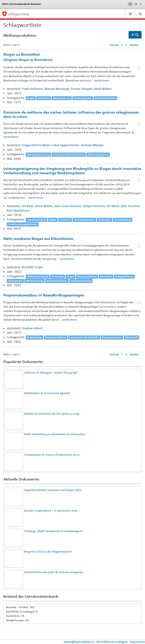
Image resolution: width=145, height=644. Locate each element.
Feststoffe (65, 220)
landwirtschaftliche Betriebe (69, 155)
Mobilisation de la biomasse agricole (47, 393)
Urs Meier (113, 206)
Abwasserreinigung (38, 277)
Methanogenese (83, 98)
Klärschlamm (15, 281)
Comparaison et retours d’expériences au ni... (53, 455)
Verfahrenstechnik (81, 281)
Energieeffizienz (124, 277)
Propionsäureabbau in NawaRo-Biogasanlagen (44, 295)
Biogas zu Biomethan (72, 57)
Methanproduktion (105, 98)
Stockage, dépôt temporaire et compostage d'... (54, 531)
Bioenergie (58, 277)
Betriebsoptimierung (38, 155)
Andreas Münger (92, 145)
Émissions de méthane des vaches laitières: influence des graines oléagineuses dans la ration (71, 114)
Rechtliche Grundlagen (112, 642)
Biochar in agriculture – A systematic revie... (52, 510)
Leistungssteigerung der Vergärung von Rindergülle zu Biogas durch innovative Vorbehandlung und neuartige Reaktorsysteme (72, 171)
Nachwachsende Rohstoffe (84, 337)
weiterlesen (102, 80)
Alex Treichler (130, 206)
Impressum (137, 642)
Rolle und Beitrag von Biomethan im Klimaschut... (55, 434)
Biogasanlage (34, 337)
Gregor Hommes (94, 206)
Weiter (134, 45)
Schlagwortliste (19, 14)
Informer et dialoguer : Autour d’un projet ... (52, 373)
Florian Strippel (81, 89)
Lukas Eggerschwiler (66, 145)
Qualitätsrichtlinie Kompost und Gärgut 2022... (54, 490)
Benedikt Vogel (32, 267)
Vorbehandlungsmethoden (23, 224)
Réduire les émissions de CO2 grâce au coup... (53, 414)
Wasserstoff (132, 337)
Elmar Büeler (44, 206)
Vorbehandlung (123, 220)
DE (131, 4)
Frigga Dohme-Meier (36, 145)
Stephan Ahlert (32, 328)
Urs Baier (28, 206)
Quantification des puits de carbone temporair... (55, 572)
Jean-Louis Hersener (68, 206)
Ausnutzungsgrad (37, 220)
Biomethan (44, 98)
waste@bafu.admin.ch (79, 642)
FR (136, 4)
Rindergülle (104, 220)
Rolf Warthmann (18, 210)
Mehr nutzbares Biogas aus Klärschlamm (38, 239)
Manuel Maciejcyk (57, 89)
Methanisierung (62, 98)
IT (141, 4)
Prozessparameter (112, 337)
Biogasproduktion (87, 277)
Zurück (114, 45)
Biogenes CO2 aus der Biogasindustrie (48, 552)
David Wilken (103, 89)
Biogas (31, 98)
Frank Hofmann (32, 89)
